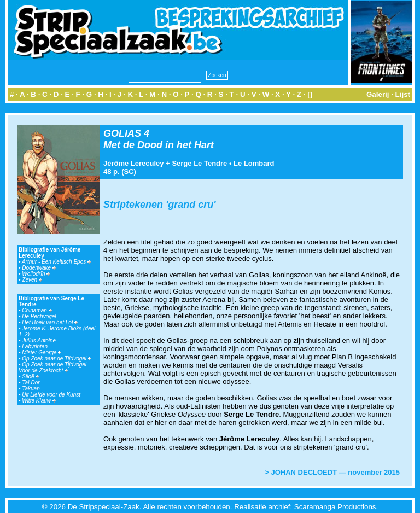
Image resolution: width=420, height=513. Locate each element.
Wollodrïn (36, 274)
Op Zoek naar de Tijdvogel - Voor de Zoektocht (54, 368)
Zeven (32, 280)
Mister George (42, 352)
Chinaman (37, 310)
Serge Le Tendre (199, 163)
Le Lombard (254, 163)
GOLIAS (122, 133)
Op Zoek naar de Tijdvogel (57, 358)
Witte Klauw (39, 401)
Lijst (403, 94)
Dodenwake (39, 268)
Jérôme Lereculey (134, 163)
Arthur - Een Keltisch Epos (56, 262)
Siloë (30, 377)
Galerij (378, 94)
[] (310, 94)
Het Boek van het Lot (50, 322)
